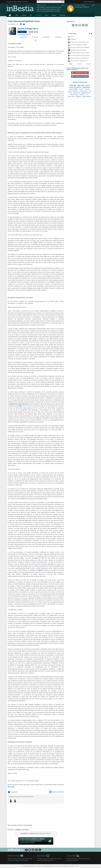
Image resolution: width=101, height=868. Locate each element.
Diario (71, 64)
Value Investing (74, 95)
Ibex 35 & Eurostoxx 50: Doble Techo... (80, 58)
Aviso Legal (58, 866)
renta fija (73, 85)
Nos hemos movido (80, 5)
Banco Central (71, 96)
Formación (39, 15)
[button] (22, 32)
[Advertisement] (36, 814)
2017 (87, 95)
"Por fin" (72, 37)
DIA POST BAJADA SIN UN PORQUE (80, 47)
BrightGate (86, 87)
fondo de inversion (75, 87)
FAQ (77, 866)
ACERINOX (73, 39)
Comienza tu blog (11, 2)
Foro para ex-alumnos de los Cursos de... (81, 55)
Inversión (81, 89)
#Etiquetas (63, 15)
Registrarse (91, 2)
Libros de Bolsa (43, 855)
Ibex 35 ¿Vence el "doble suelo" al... (79, 61)
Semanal (79, 64)
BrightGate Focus (86, 93)
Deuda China (77, 93)
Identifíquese (24, 833)
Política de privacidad (48, 866)
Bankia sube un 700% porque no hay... (80, 42)
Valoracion (82, 95)
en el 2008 (18, 406)
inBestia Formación (23, 2)
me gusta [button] (12, 792)
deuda (71, 93)
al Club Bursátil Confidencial (82, 7)
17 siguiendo (35, 37)
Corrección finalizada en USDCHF (79, 45)
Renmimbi (87, 89)
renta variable (73, 89)
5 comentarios (46, 37)
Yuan (90, 91)
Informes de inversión (15, 855)
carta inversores (83, 91)
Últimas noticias (41, 5)
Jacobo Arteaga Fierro (28, 29)
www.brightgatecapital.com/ (24, 35)
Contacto (72, 866)
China (88, 85)
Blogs (17, 15)
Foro (31, 15)
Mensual (89, 64)
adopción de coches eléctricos (19, 404)
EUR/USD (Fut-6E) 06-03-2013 (78, 50)
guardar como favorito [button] (57, 792)
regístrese (33, 833)
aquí (40, 570)
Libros (47, 15)
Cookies (39, 866)
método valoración (87, 96)
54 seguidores (23, 37)
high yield (81, 85)
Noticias (24, 15)
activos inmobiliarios (73, 91)
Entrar (86, 2)
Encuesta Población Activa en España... (80, 53)
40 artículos (58, 37)
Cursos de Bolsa (73, 855)
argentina (78, 96)
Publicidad (65, 866)
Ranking (54, 15)
